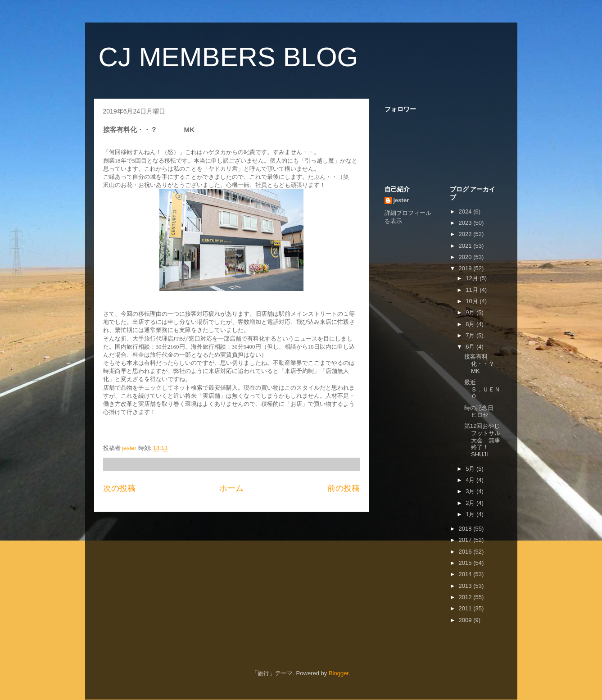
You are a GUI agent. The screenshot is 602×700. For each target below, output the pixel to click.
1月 (471, 514)
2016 (466, 552)
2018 (466, 529)
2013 (466, 586)
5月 (471, 469)
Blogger (339, 673)
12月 (473, 278)
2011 (466, 608)
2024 (466, 211)
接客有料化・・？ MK (491, 364)
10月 (473, 301)
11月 (473, 290)
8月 (471, 324)
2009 (466, 620)
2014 (466, 574)
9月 (471, 312)
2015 (466, 563)
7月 (471, 335)
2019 (466, 268)
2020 (466, 257)
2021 (466, 246)
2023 (466, 223)
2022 (466, 234)
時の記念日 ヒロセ (488, 411)
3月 (471, 491)
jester (401, 200)
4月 (471, 480)
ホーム (231, 488)
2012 (466, 597)
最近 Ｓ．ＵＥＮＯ (496, 389)
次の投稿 (119, 488)
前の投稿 (344, 488)
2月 (471, 503)
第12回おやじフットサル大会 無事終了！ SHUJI (485, 440)
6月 (471, 347)
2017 (466, 540)
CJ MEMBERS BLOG (229, 57)
